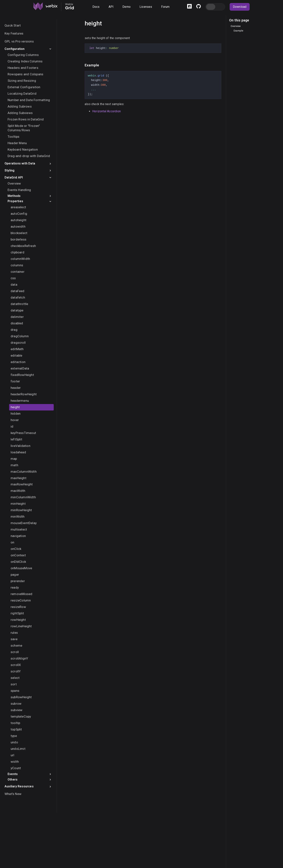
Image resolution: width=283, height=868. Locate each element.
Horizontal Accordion (106, 111)
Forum (165, 7)
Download (240, 7)
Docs (96, 7)
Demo (127, 7)
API (111, 7)
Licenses (146, 7)
